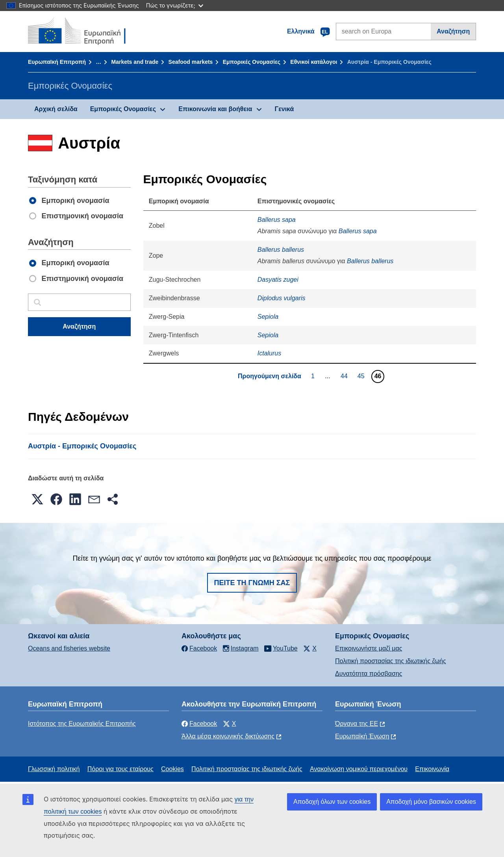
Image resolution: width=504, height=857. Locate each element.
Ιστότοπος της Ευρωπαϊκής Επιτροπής (82, 724)
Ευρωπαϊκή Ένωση (362, 736)
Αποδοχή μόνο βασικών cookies (431, 802)
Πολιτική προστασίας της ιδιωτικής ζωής (391, 661)
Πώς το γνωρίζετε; (175, 5)
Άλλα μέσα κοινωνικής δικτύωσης (228, 736)
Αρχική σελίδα (56, 109)
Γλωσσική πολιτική (54, 769)
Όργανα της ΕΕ (357, 724)
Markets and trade (135, 62)
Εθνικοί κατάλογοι (314, 62)
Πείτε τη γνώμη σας (252, 583)
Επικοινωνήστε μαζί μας (369, 648)
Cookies (172, 769)
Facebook (199, 724)
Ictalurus (269, 353)
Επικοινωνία (432, 769)
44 (345, 376)
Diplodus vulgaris (282, 298)
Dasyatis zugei (278, 280)
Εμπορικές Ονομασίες (252, 62)
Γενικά (284, 109)
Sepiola (268, 317)
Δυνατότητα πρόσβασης (369, 674)
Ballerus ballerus (281, 250)
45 (362, 376)
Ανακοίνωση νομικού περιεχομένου (359, 769)
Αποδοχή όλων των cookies (332, 802)
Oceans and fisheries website (69, 648)
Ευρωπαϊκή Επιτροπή (57, 62)
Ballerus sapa (277, 220)
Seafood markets (191, 62)
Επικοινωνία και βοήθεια (215, 109)
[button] (37, 499)
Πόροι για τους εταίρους (120, 769)
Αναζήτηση (453, 31)
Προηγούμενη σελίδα (270, 376)
